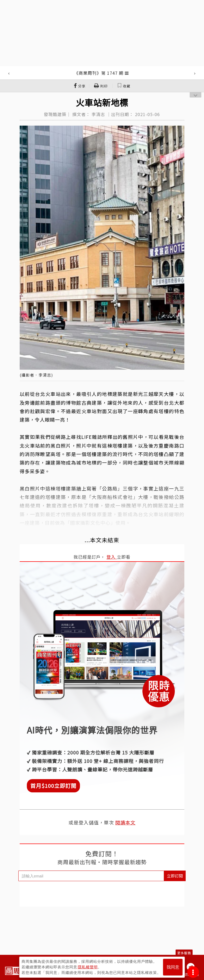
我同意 (173, 967)
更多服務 (184, 953)
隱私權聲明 (88, 967)
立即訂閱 (175, 876)
